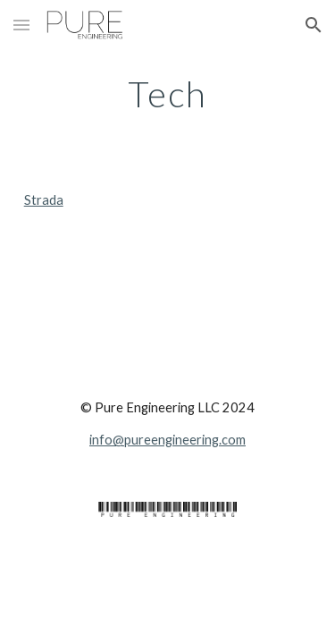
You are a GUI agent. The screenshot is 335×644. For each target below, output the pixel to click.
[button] (21, 25)
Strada (44, 200)
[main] (168, 94)
